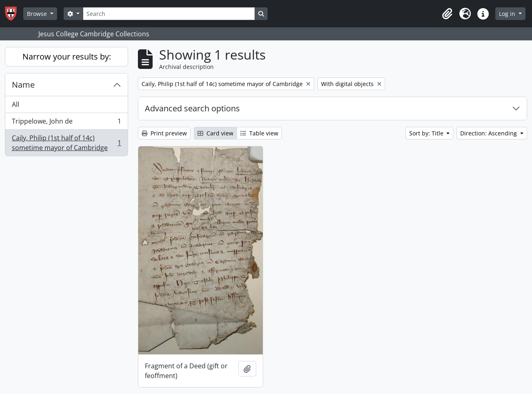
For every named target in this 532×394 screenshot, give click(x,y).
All (16, 104)
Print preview (164, 133)
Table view (259, 133)
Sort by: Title (427, 133)
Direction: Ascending (489, 133)
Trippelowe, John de (66, 123)
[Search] (169, 14)
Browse (38, 14)
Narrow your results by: (67, 56)
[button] (447, 14)
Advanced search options (192, 108)
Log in (508, 14)
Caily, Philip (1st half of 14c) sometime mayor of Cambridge (66, 143)
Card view (215, 133)
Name (23, 85)
